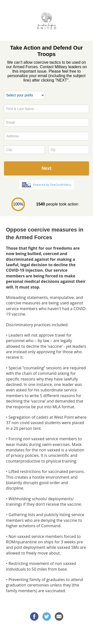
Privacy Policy (47, 636)
